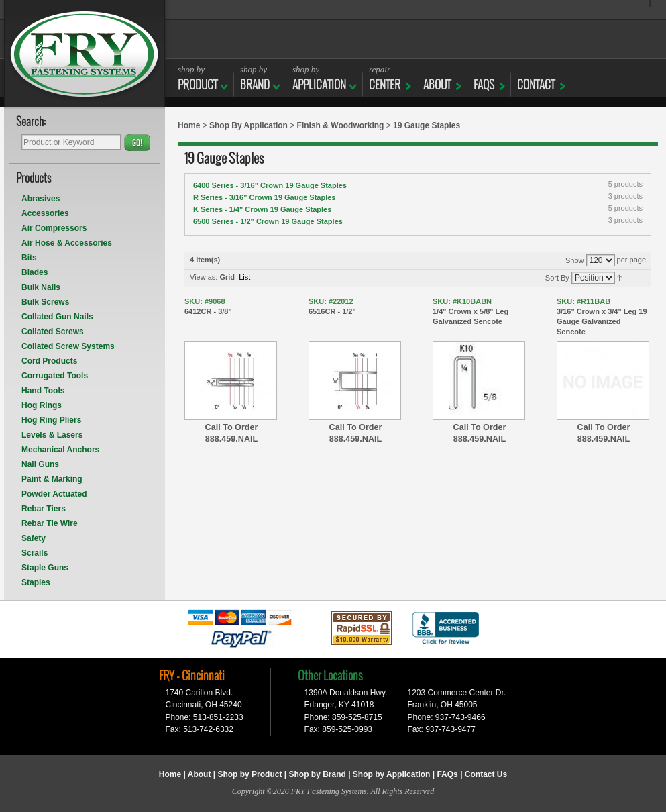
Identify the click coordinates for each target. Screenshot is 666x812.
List (244, 277)
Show (575, 260)
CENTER (385, 78)
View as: (204, 277)
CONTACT (536, 78)
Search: (31, 122)
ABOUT (437, 78)
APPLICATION (319, 78)
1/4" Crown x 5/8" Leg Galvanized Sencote (480, 311)
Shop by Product (249, 774)
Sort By (557, 278)
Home (189, 125)
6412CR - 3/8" (231, 306)
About (200, 774)
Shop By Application (248, 125)
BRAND (255, 78)
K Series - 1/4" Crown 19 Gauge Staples (262, 209)
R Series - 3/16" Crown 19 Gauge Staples (264, 197)
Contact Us (486, 774)
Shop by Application (392, 774)
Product (198, 78)
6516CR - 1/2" (355, 306)
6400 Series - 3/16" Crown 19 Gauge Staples (270, 185)
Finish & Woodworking (341, 125)
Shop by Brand (317, 774)
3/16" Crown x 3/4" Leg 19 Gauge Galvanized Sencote (604, 316)
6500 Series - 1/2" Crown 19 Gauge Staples (268, 221)
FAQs (484, 78)
